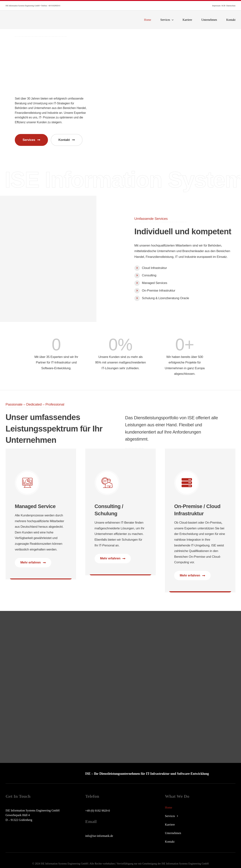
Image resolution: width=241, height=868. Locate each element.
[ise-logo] (31, 17)
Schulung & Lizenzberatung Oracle (166, 298)
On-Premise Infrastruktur (159, 291)
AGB (223, 6)
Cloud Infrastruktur (154, 268)
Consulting (149, 275)
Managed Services (155, 283)
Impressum (216, 6)
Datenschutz (231, 6)
